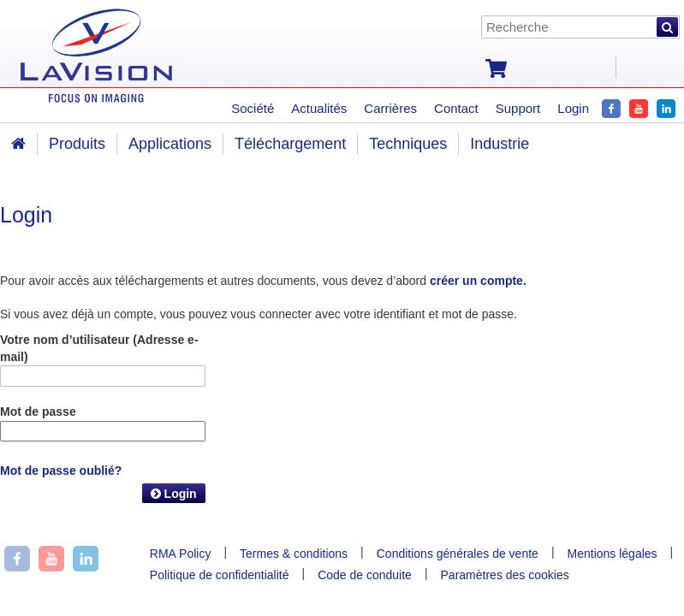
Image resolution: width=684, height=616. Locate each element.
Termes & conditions (294, 554)
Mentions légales (613, 554)
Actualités (319, 108)
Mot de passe (38, 412)
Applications (170, 144)
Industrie (500, 144)
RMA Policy (181, 554)
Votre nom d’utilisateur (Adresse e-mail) (99, 348)
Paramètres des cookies (505, 575)
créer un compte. (478, 281)
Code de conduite (365, 575)
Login (174, 494)
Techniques (408, 144)
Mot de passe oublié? (61, 471)
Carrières (390, 108)
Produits (77, 144)
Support (518, 108)
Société (253, 108)
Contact (456, 108)
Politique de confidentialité (220, 575)
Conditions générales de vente (458, 554)
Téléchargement (290, 144)
